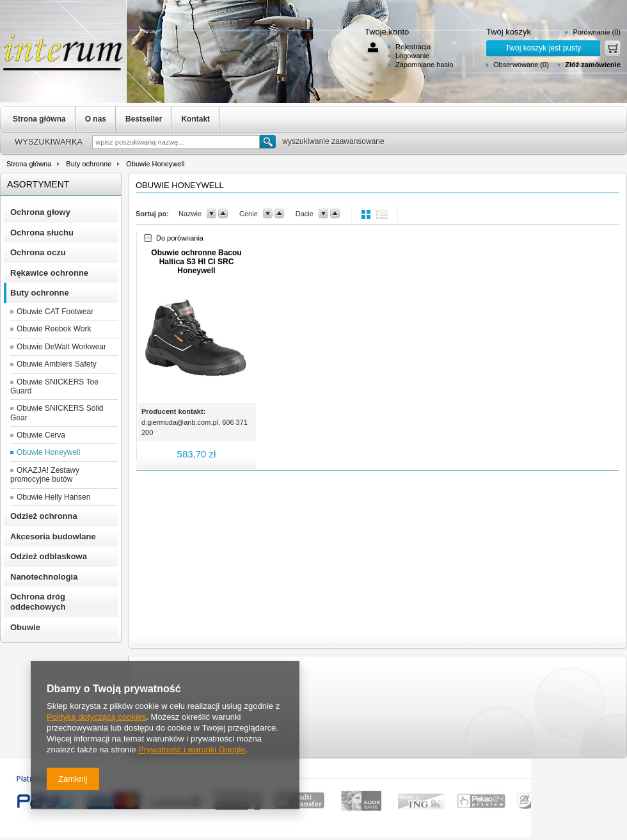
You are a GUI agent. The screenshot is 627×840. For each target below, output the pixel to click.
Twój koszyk (509, 32)
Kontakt (195, 119)
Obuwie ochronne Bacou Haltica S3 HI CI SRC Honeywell (196, 262)
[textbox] (176, 142)
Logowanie (412, 56)
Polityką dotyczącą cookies (96, 717)
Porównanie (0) (597, 32)
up (223, 214)
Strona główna (39, 119)
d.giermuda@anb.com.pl (180, 422)
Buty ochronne (89, 164)
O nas (96, 119)
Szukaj (268, 142)
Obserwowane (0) (521, 65)
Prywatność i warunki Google (192, 749)
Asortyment (38, 184)
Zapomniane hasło (425, 65)
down (211, 214)
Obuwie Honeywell (155, 164)
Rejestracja (413, 47)
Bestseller (144, 119)
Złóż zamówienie (593, 65)
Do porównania (180, 238)
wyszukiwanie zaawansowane (333, 141)
